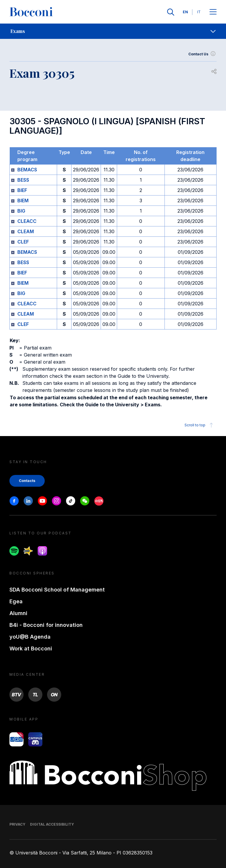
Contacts (27, 481)
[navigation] (113, 31)
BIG (21, 211)
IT (199, 12)
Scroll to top (200, 425)
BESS (23, 180)
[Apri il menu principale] (213, 12)
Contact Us (202, 54)
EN (185, 12)
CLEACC (27, 221)
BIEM (23, 201)
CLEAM (26, 231)
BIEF (22, 190)
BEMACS (27, 170)
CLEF (23, 242)
